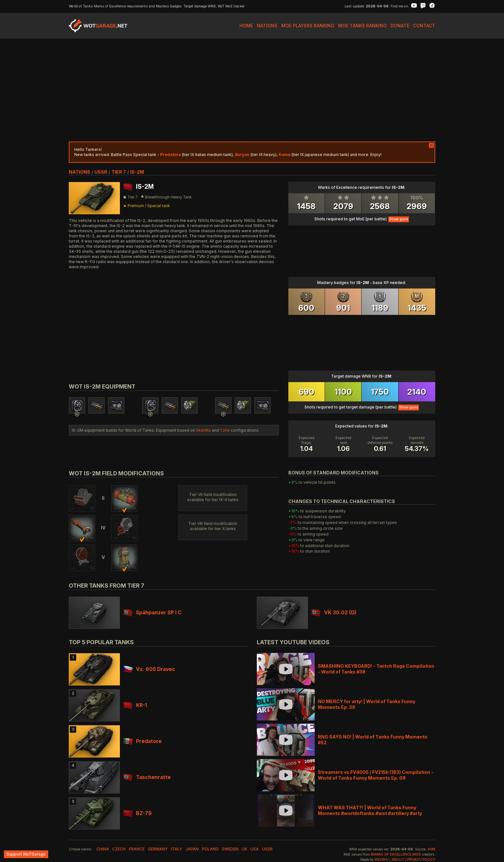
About (398, 860)
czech (119, 849)
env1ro (382, 860)
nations (80, 172)
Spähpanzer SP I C (152, 613)
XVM (431, 849)
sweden (230, 849)
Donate (400, 26)
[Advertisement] (252, 90)
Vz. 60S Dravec (149, 669)
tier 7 (119, 172)
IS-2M (137, 172)
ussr (101, 172)
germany (158, 849)
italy (177, 849)
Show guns (399, 219)
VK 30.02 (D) (334, 613)
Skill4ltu (203, 430)
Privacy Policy (421, 860)
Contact (424, 26)
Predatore (142, 741)
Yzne (225, 430)
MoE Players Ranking (308, 26)
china (103, 849)
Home (246, 26)
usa (255, 849)
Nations (267, 26)
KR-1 (135, 705)
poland (210, 849)
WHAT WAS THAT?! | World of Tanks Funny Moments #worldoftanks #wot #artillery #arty (370, 810)
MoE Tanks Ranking (362, 26)
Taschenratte (147, 777)
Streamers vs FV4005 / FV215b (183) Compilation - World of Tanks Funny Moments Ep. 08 (376, 775)
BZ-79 (137, 813)
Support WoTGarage (26, 854)
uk (244, 849)
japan (192, 849)
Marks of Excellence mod (396, 854)
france (137, 849)
